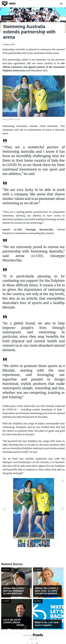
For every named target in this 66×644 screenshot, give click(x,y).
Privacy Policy (33, 639)
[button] (63, 480)
